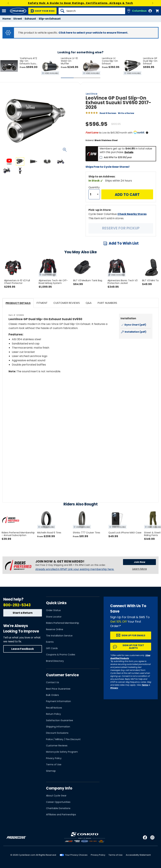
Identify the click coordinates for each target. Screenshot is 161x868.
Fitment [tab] (42, 303)
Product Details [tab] (18, 303)
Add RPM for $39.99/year (118, 157)
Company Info (59, 788)
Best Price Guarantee (58, 689)
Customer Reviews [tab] (67, 303)
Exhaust (30, 19)
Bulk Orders (52, 695)
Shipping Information (58, 727)
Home (7, 19)
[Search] (92, 11)
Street (18, 19)
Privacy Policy (54, 758)
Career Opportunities (58, 802)
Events (50, 642)
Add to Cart (127, 195)
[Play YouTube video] (81, 402)
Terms (145, 685)
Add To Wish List (124, 243)
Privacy (114, 688)
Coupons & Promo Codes (61, 655)
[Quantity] (94, 194)
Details (129, 152)
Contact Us (53, 682)
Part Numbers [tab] (107, 303)
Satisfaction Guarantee (60, 720)
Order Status (53, 610)
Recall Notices (54, 708)
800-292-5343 (17, 605)
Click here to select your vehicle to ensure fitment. (93, 33)
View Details (42, 203)
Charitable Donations (58, 808)
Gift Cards (52, 648)
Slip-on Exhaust (50, 19)
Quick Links (56, 603)
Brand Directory (55, 661)
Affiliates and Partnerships (61, 815)
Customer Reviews (57, 746)
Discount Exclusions (57, 733)
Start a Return (23, 613)
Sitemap (51, 771)
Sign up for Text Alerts (133, 647)
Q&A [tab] (89, 303)
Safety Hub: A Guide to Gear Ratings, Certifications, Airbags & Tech (80, 3)
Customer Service (62, 675)
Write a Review (126, 113)
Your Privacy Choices (76, 855)
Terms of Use (54, 764)
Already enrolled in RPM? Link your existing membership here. (75, 569)
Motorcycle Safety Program (62, 752)
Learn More (140, 569)
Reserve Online (55, 629)
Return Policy (53, 714)
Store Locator (54, 617)
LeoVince (92, 94)
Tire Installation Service (59, 636)
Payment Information (58, 701)
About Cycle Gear (56, 796)
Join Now (140, 562)
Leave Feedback (23, 649)
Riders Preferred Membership (63, 623)
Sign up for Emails (133, 635)
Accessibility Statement (138, 855)
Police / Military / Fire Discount (63, 739)
